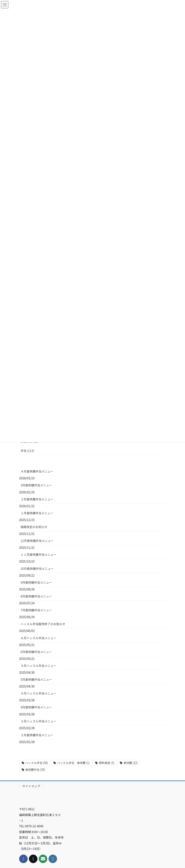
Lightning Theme (91, 858)
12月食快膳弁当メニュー (37, 487)
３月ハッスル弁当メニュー (39, 667)
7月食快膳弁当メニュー (36, 556)
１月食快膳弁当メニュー (37, 459)
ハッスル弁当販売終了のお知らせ (43, 570)
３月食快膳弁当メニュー (37, 681)
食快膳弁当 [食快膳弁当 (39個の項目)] (35, 716)
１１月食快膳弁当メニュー (39, 501)
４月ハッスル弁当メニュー (39, 640)
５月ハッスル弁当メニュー (39, 612)
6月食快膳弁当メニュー (36, 598)
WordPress (68, 858)
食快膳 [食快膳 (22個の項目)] (131, 709)
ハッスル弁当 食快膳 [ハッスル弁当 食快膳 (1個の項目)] (73, 709)
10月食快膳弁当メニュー (37, 515)
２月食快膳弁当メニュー (37, 445)
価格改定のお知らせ (34, 473)
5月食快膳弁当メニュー (36, 626)
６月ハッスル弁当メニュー (39, 584)
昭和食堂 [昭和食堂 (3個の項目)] (107, 709)
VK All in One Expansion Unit (121, 858)
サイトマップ (31, 732)
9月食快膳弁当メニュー (36, 529)
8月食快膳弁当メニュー (36, 543)
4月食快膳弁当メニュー (36, 653)
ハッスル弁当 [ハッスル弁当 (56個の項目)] (37, 709)
